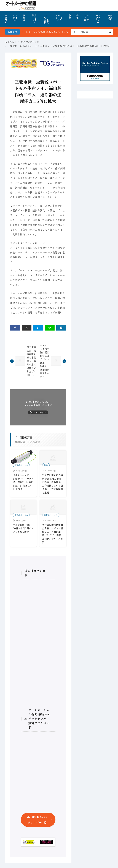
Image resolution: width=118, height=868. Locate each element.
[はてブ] (38, 328)
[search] (110, 32)
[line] (50, 328)
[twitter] (27, 328)
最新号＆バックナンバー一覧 (38, 820)
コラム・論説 (87, 18)
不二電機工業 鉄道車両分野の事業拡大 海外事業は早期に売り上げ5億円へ (31, 361)
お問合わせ (110, 18)
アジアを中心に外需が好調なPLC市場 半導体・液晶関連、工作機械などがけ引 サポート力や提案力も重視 (54, 484)
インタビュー (15, 18)
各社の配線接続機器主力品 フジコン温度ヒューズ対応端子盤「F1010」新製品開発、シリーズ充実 (53, 534)
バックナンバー (98, 19)
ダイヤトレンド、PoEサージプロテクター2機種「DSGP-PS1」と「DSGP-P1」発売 (23, 482)
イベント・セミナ (59, 18)
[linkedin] (61, 328)
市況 (70, 17)
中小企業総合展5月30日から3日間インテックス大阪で (23, 528)
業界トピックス (34, 19)
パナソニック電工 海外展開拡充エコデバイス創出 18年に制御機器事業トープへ (46, 361)
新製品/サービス (30, 42)
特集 (77, 17)
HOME (6, 19)
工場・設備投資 (46, 19)
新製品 (24, 18)
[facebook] (15, 328)
